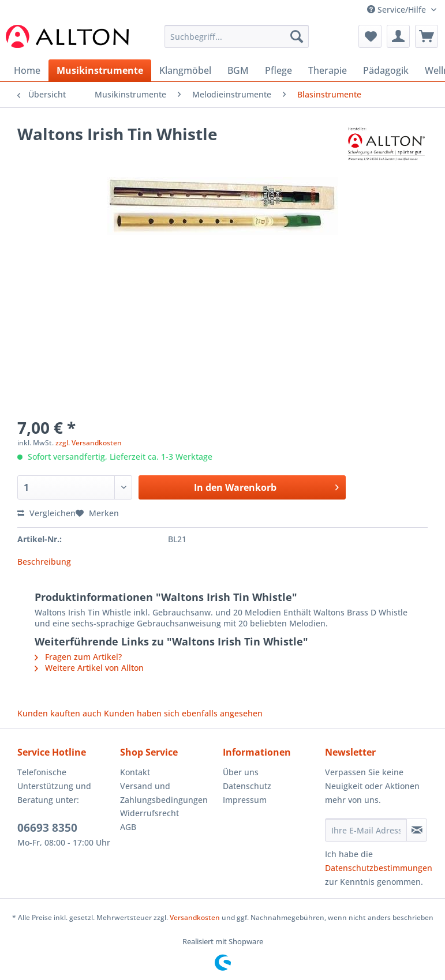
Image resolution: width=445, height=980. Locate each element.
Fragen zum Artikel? (78, 657)
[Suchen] (297, 36)
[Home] (27, 70)
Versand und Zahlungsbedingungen (164, 793)
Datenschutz (247, 786)
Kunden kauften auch (59, 713)
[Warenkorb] (427, 36)
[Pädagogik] (386, 70)
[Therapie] (328, 70)
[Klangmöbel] (185, 70)
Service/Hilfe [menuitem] (398, 10)
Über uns (241, 772)
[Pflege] (278, 70)
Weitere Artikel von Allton (89, 668)
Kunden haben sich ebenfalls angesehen (183, 713)
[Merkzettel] (370, 36)
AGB (128, 827)
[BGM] (238, 70)
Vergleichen (46, 513)
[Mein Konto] (398, 36)
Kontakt (135, 772)
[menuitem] (237, 42)
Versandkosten (195, 917)
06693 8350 (47, 828)
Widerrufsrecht (149, 813)
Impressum (245, 800)
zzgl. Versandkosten (89, 443)
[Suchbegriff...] (237, 36)
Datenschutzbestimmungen (379, 868)
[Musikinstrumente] (100, 70)
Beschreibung (44, 562)
